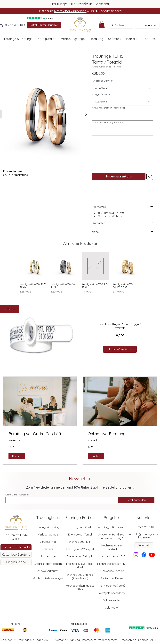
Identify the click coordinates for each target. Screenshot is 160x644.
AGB (153, 640)
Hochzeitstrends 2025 (112, 556)
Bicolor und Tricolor (112, 571)
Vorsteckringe (48, 542)
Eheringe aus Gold (80, 527)
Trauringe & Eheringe (48, 527)
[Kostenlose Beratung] (16, 555)
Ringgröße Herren (102, 94)
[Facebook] (144, 555)
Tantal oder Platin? (112, 578)
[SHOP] (86, 114)
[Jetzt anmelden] (136, 500)
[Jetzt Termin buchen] (44, 25)
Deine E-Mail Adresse (17, 495)
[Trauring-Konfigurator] (16, 547)
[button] (102, 25)
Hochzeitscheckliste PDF (112, 564)
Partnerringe (48, 556)
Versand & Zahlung (68, 640)
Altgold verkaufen (48, 571)
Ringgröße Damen (102, 81)
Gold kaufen (112, 608)
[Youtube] (152, 555)
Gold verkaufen (112, 600)
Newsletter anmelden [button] (70, 11)
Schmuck (48, 549)
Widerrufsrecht (108, 640)
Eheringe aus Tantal (80, 535)
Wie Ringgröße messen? (112, 527)
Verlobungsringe (48, 535)
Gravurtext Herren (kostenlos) (108, 123)
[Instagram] (136, 555)
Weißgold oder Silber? (112, 593)
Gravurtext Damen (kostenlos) (108, 108)
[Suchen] (121, 25)
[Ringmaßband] (16, 562)
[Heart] (150, 176)
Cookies (143, 640)
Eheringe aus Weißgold (80, 549)
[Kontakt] (144, 545)
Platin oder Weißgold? (112, 586)
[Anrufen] (2, 25)
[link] (40, 434)
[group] (80, 275)
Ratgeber (112, 518)
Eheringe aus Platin (80, 542)
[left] (152, 206)
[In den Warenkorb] (119, 176)
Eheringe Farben (80, 518)
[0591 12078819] (15, 25)
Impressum (89, 640)
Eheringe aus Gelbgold (80, 556)
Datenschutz (128, 640)
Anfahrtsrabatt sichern (48, 564)
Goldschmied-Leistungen (48, 578)
